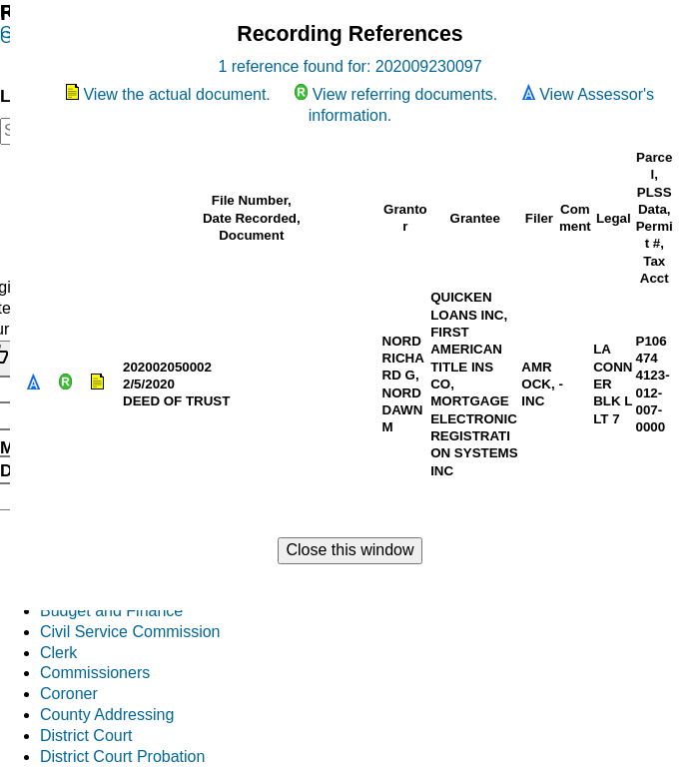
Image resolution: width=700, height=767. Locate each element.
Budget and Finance (111, 611)
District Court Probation (122, 757)
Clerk (58, 653)
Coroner (69, 694)
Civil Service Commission (130, 632)
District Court (86, 736)
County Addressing (107, 715)
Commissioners (95, 673)
